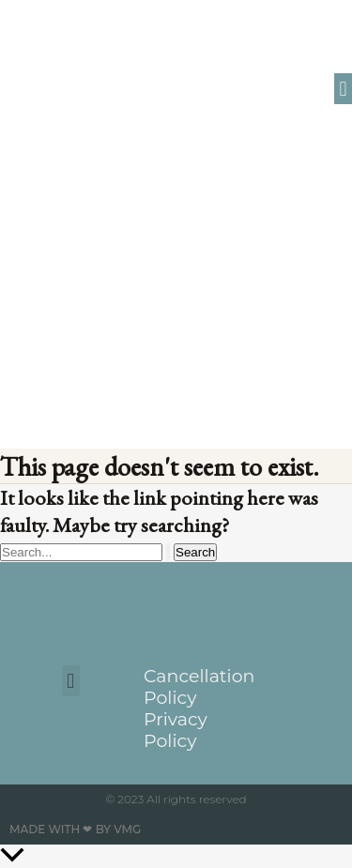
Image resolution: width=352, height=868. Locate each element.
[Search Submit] (168, 552)
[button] (343, 89)
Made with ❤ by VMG (75, 829)
